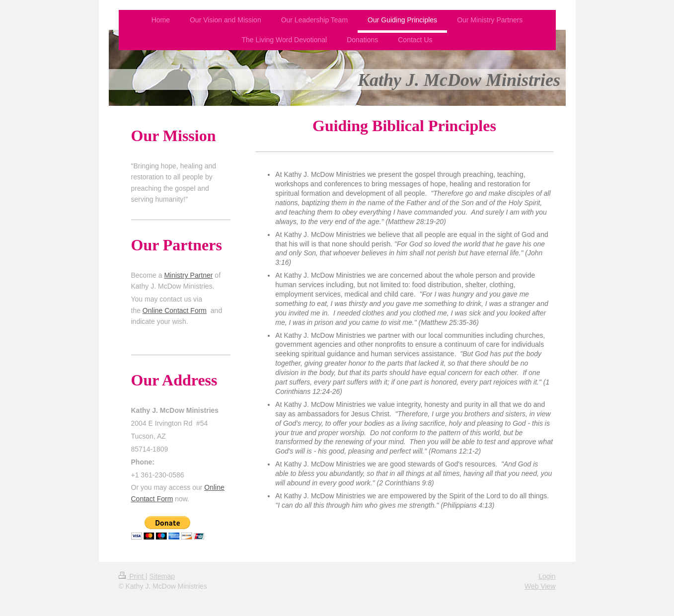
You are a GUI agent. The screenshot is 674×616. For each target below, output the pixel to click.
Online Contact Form (175, 310)
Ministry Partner (188, 275)
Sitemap (162, 576)
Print (132, 576)
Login (547, 576)
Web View (540, 586)
